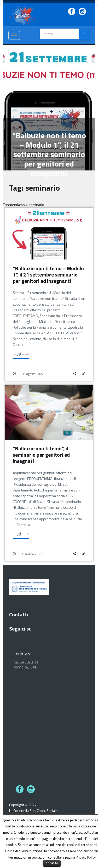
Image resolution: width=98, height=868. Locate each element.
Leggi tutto (21, 353)
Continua (20, 344)
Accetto (52, 863)
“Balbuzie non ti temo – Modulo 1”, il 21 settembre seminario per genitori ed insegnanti (48, 275)
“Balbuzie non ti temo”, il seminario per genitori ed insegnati (41, 455)
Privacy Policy (86, 857)
